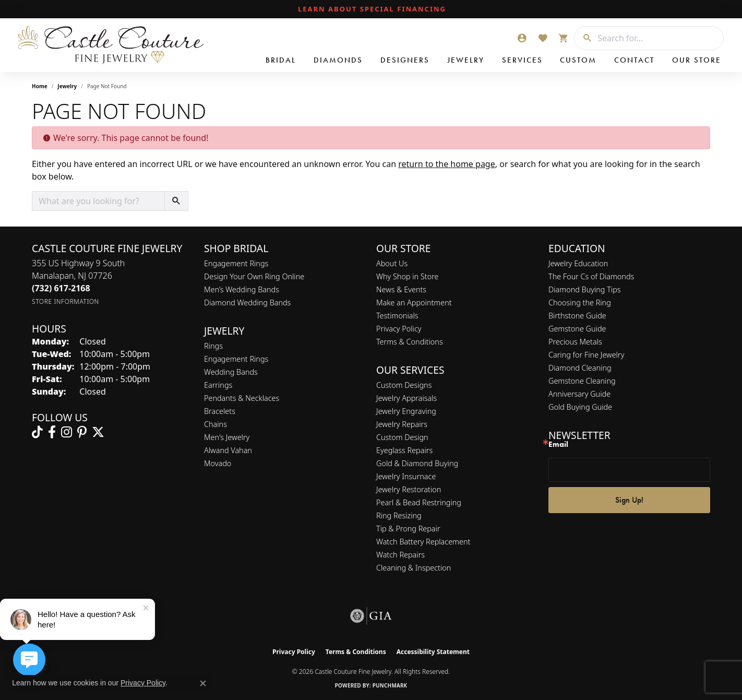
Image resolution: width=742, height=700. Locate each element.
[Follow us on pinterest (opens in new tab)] (82, 432)
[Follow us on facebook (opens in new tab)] (52, 432)
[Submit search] (583, 38)
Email (558, 444)
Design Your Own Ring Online (254, 276)
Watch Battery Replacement (423, 542)
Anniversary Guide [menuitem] (579, 394)
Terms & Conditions (410, 342)
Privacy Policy (399, 329)
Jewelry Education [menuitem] (578, 263)
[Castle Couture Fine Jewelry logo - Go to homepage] (110, 45)
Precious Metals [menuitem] (575, 342)
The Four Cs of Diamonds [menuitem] (591, 276)
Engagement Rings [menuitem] (236, 359)
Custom (578, 60)
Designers (405, 60)
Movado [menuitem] (218, 463)
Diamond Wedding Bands (247, 302)
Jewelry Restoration (409, 489)
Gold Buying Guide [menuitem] (580, 407)
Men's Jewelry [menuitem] (227, 437)
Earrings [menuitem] (218, 385)
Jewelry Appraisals (406, 398)
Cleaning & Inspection (414, 568)
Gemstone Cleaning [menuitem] (582, 381)
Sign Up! (629, 500)
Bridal (281, 60)
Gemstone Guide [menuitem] (577, 329)
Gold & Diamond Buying (417, 463)
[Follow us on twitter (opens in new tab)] (98, 432)
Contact (634, 60)
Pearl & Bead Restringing (419, 502)
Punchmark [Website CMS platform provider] (390, 685)
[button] (522, 38)
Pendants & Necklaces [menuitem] (242, 398)
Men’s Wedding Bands (242, 289)
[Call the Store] (61, 288)
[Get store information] (65, 301)
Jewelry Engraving (406, 411)
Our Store (697, 60)
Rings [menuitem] (213, 346)
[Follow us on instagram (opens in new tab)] (67, 432)
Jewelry (466, 60)
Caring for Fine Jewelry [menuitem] (586, 355)
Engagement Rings (236, 263)
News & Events (401, 289)
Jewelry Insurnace (406, 476)
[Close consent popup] (203, 683)
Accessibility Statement (433, 652)
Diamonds (338, 60)
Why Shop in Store (407, 276)
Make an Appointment (414, 302)
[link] (371, 9)
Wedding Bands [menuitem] (231, 372)
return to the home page (447, 164)
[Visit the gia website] (371, 616)
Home (40, 86)
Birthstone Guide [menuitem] (577, 316)
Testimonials (397, 316)
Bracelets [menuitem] (220, 411)
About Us (392, 263)
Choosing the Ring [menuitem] (580, 302)
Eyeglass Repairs (404, 450)
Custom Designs (404, 385)
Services (522, 60)
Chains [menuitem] (216, 424)
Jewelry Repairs (402, 424)
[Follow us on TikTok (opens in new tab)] (37, 432)
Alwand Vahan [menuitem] (228, 450)
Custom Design (402, 437)
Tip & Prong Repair (408, 529)
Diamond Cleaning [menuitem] (580, 368)
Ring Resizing (399, 515)
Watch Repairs (400, 555)
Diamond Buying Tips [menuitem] (585, 289)
